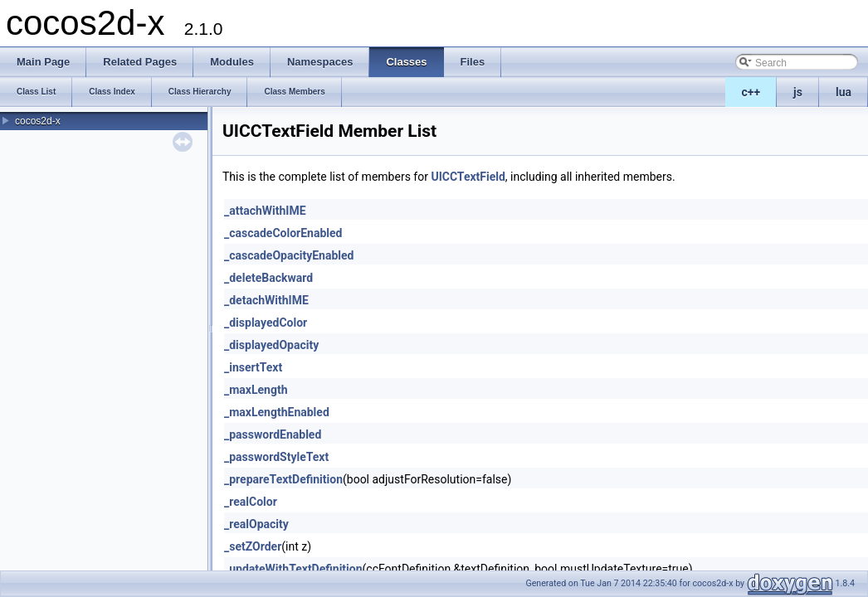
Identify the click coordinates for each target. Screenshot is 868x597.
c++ (751, 92)
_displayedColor (266, 323)
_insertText (253, 367)
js (798, 92)
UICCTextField (468, 177)
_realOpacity (256, 524)
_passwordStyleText (276, 457)
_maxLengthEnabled (277, 412)
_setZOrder (253, 546)
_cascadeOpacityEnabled (289, 255)
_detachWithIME (266, 300)
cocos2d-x (38, 121)
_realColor (251, 502)
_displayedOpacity (271, 345)
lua (844, 92)
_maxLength (256, 390)
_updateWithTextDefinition (293, 569)
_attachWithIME (265, 211)
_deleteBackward (268, 278)
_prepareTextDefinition (283, 479)
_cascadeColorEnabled (283, 233)
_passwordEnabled (273, 434)
